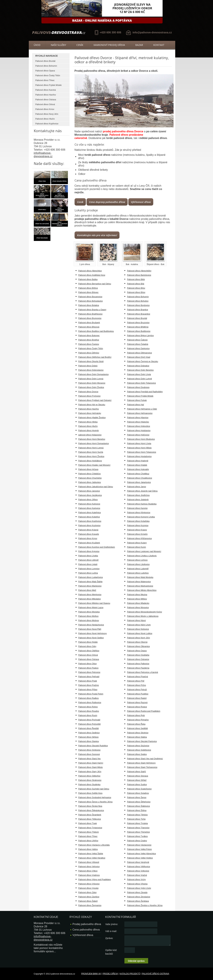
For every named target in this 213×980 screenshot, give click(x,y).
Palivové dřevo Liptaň (88, 564)
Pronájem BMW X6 (91, 974)
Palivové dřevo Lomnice (89, 569)
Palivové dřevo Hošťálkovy (90, 461)
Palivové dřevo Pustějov (138, 694)
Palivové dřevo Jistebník (138, 500)
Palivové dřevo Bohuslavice (91, 301)
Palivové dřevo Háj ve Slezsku (92, 405)
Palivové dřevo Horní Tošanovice (142, 452)
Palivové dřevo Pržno (137, 685)
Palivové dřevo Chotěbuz (138, 474)
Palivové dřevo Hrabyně (138, 461)
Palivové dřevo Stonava (138, 776)
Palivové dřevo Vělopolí (89, 862)
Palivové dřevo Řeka (136, 724)
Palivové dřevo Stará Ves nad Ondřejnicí (145, 759)
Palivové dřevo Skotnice (138, 733)
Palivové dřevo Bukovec (89, 336)
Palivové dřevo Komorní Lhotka (141, 517)
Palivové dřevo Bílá (136, 284)
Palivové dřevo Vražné (137, 875)
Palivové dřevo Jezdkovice (90, 495)
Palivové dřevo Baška (88, 279)
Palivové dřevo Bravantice (139, 314)
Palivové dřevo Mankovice (90, 586)
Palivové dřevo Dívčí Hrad (139, 357)
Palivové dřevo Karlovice (89, 508)
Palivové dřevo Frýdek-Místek (140, 396)
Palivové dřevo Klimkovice (139, 513)
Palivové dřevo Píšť (136, 681)
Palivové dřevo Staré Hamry (91, 763)
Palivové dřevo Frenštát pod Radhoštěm (145, 392)
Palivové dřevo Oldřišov (89, 651)
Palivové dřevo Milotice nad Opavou (94, 603)
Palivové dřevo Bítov (136, 292)
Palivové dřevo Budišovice (139, 331)
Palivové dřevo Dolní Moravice (92, 383)
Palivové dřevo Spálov (137, 754)
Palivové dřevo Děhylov (89, 353)
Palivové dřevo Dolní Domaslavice (94, 374)
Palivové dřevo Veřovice (89, 867)
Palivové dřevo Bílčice (88, 288)
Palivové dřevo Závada (137, 892)
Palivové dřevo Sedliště (138, 728)
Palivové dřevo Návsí (137, 621)
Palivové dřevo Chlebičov (90, 474)
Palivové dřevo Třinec (45, 80)
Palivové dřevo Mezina (137, 595)
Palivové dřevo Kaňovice (89, 504)
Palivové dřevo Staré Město (91, 767)
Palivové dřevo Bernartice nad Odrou (95, 284)
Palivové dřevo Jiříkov (88, 500)
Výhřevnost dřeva (141, 202)
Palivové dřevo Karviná (46, 90)
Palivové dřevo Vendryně (138, 862)
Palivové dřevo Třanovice (138, 828)
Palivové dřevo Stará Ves (90, 759)
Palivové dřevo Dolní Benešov (140, 370)
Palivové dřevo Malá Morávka (140, 577)
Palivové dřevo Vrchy (136, 880)
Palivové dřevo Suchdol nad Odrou (94, 789)
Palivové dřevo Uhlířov (88, 841)
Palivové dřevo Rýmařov (138, 720)
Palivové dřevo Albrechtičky (139, 271)
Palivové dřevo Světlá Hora (90, 793)
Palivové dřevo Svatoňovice (139, 789)
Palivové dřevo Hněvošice (139, 426)
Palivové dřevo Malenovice (139, 582)
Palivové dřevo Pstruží (137, 690)
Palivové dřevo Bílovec (88, 292)
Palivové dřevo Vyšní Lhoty (139, 888)
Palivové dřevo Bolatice (89, 305)
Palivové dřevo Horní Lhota (139, 444)
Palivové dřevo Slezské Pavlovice (142, 741)
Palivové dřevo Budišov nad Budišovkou (96, 331)
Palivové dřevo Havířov (46, 95)
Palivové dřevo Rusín (88, 715)
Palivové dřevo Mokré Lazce (91, 608)
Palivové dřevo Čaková (137, 340)
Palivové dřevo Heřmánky (90, 413)
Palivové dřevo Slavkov (89, 741)
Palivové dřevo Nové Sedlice (91, 638)
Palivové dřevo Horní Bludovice (141, 439)
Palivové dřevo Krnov (45, 109)
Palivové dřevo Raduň (137, 698)
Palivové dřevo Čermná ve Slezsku (143, 361)
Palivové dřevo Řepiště (89, 728)
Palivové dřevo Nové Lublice (140, 633)
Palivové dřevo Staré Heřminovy (141, 763)
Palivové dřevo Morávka (89, 612)
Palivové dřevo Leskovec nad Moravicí (144, 551)
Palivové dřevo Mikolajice (90, 599)
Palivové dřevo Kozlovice (89, 526)
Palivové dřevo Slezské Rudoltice (93, 746)
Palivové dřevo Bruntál (45, 61)
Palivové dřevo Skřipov (89, 737)
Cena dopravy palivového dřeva (107, 202)
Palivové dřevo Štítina (137, 810)
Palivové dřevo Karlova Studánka (142, 504)
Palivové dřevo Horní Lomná (91, 448)
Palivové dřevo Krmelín (137, 534)
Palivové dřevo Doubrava (138, 387)
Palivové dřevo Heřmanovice (140, 413)
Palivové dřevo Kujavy (137, 543)
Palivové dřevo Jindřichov (138, 495)
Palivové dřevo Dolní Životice (91, 387)
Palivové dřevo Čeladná (138, 344)
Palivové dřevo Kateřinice (90, 513)
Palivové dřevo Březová (89, 327)
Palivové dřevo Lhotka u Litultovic (142, 556)
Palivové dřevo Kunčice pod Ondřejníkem (97, 547)
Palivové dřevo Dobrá (88, 366)
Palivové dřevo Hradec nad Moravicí (94, 465)
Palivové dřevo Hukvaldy (138, 469)
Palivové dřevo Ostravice (138, 659)
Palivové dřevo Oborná (137, 642)
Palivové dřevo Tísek (88, 823)
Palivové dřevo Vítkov (88, 871)
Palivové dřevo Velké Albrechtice (142, 854)
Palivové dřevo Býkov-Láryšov (141, 336)
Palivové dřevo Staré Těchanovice (142, 767)
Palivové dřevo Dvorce (88, 392)
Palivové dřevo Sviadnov (138, 793)
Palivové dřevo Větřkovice (139, 867)
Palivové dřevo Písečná (138, 677)
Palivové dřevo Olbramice (139, 646)
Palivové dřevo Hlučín (45, 119)
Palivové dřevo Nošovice (138, 629)
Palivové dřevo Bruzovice (138, 323)
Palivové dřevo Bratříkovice (90, 314)
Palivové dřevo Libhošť (89, 560)
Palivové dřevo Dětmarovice (140, 353)
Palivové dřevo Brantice (138, 310)
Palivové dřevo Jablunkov (90, 482)
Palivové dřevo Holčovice (138, 435)
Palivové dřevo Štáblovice (139, 806)
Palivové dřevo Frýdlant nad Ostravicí (95, 400)
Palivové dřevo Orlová (45, 104)
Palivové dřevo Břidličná (138, 327)
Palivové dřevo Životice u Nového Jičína (145, 905)
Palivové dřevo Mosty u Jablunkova (143, 616)
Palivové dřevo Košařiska (138, 521)
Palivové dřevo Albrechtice (90, 271)
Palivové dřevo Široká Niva (90, 806)
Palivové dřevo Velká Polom (140, 849)
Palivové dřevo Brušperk (89, 323)
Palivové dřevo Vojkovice (138, 871)
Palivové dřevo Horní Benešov (92, 439)
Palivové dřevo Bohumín (46, 66)
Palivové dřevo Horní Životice (91, 456)
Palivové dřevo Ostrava (46, 100)
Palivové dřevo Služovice (138, 746)
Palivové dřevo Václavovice (139, 845)
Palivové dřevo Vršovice (89, 884)
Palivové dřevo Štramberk (90, 815)
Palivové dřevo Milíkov (137, 599)
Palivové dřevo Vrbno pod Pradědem (95, 880)
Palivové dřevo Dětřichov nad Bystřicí (95, 357)
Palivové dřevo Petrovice (89, 672)
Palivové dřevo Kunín (137, 547)
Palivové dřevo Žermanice (90, 905)
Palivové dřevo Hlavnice (138, 418)
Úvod (37, 45)
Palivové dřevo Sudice (137, 785)
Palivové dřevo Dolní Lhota (139, 374)
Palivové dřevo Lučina (88, 573)
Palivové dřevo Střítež (137, 780)
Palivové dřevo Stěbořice (89, 776)
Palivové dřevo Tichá (136, 819)
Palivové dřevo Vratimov (89, 875)
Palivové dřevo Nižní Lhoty (139, 625)
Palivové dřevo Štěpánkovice (91, 810)
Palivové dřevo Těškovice (90, 819)
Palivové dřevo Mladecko (138, 603)
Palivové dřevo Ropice (137, 707)
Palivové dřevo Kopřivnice (47, 124)
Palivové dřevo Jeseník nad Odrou (142, 491)
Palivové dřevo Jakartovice (139, 482)
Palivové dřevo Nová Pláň (90, 629)
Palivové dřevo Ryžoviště (90, 724)
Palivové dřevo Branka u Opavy (92, 310)
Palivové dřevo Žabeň (88, 901)
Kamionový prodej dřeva (109, 45)
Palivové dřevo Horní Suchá (91, 452)
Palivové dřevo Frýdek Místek (49, 85)
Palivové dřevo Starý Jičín (90, 772)
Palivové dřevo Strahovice (90, 780)
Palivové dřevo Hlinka (88, 422)
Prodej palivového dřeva (87, 924)
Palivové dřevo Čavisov (89, 344)
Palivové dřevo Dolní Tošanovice (142, 383)
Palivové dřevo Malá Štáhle (90, 582)
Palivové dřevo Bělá (136, 279)
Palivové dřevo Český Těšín (48, 76)
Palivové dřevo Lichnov (137, 560)
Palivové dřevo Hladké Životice (92, 418)
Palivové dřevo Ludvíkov (138, 573)
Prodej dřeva (110, 974)
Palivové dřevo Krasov (137, 530)
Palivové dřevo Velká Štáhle (91, 854)
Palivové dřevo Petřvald (89, 677)
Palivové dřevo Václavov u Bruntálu (94, 845)
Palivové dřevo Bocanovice (90, 297)
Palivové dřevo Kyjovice (89, 551)
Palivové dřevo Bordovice (138, 305)
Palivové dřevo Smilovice (89, 750)
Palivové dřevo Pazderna (138, 668)
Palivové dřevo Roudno (89, 711)
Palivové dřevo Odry (87, 646)
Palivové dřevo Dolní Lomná (91, 379)
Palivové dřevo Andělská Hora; (92, 275)
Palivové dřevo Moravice (138, 608)
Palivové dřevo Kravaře (89, 534)
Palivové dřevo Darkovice (138, 349)
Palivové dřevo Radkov (89, 698)
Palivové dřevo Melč (87, 590)
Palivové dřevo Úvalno (137, 841)
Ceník (80, 45)
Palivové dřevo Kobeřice (89, 517)
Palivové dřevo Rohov (88, 707)
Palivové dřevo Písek (88, 681)
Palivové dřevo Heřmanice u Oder (142, 409)
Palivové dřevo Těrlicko (137, 815)
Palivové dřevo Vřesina (137, 884)
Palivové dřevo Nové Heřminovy (93, 633)
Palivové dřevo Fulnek (137, 400)
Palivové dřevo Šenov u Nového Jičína (95, 802)
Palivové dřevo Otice (88, 664)
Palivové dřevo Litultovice (138, 564)
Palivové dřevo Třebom (89, 832)
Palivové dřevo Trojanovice (90, 828)
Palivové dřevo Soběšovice (139, 750)
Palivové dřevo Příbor (88, 690)
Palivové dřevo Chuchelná (90, 478)
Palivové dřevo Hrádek (137, 465)
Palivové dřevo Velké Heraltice (92, 858)
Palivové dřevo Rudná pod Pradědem (144, 711)
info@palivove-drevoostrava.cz (152, 32)
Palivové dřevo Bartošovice (139, 275)
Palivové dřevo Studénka (89, 785)
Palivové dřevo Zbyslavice (139, 897)
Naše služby (58, 45)
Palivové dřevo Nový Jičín (47, 114)
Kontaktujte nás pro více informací (97, 235)
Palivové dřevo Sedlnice (89, 733)
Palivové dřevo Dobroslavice (91, 370)
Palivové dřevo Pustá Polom (91, 694)
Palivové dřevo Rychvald (89, 720)
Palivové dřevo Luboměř (138, 569)
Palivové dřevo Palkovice (138, 664)
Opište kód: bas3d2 (111, 952)
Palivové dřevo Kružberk (89, 543)
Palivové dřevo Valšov (88, 849)
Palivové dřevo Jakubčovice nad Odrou (96, 487)
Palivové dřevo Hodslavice (139, 431)
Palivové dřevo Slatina (137, 737)
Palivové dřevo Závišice (89, 897)
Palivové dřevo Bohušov (138, 301)
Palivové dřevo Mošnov (89, 621)
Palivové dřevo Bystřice (89, 340)
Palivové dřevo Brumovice (90, 318)
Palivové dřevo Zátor (88, 892)
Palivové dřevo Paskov (88, 668)
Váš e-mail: (111, 931)
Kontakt (159, 45)
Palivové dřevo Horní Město (139, 448)
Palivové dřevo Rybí (136, 715)
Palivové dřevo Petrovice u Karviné (143, 672)
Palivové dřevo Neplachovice (91, 625)
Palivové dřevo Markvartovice (140, 586)
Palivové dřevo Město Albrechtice (142, 590)
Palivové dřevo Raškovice (90, 703)
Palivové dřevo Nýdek (88, 642)
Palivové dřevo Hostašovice (139, 456)
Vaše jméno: (112, 924)
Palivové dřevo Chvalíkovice (140, 478)
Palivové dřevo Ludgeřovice (91, 577)
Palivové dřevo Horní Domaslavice (94, 444)
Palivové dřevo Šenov (137, 798)
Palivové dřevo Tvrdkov (138, 836)
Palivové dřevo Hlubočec (138, 422)
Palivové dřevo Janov (137, 487)
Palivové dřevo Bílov (136, 288)
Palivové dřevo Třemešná (138, 832)
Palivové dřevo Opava (45, 71)
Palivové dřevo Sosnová (89, 754)
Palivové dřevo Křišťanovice (140, 538)
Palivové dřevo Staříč (137, 772)
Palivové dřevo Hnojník (89, 431)
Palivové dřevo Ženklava (138, 901)
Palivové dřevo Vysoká (88, 888)
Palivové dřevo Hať (136, 405)
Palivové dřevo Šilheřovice (139, 802)
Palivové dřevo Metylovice (90, 595)
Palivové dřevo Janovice (89, 491)
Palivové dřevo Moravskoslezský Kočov (145, 612)
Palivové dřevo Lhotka (88, 556)
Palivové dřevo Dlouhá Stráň (91, 361)
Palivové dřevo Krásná (88, 530)
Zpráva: (109, 938)
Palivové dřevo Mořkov (88, 616)
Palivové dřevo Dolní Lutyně (140, 379)
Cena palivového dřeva (86, 930)
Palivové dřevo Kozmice (138, 526)
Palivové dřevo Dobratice (138, 366)
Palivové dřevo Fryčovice (89, 396)
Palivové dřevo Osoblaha (138, 655)
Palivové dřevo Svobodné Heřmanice (95, 798)
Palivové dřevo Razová (137, 703)
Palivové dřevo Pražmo (89, 685)
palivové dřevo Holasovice (90, 435)
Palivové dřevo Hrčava (88, 469)
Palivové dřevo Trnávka (138, 823)
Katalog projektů (130, 974)
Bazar (139, 45)
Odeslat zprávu (136, 961)
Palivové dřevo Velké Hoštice (140, 858)
